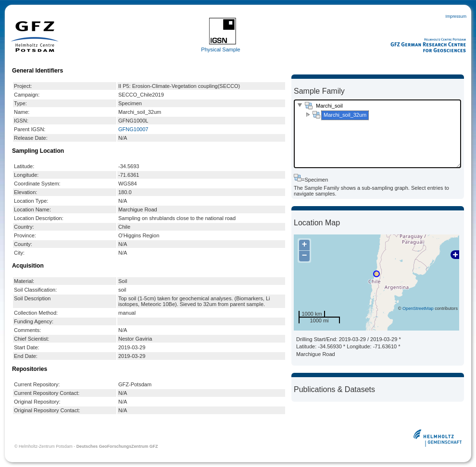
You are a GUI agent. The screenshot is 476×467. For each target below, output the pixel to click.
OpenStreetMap (418, 308)
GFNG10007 (133, 129)
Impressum (456, 16)
